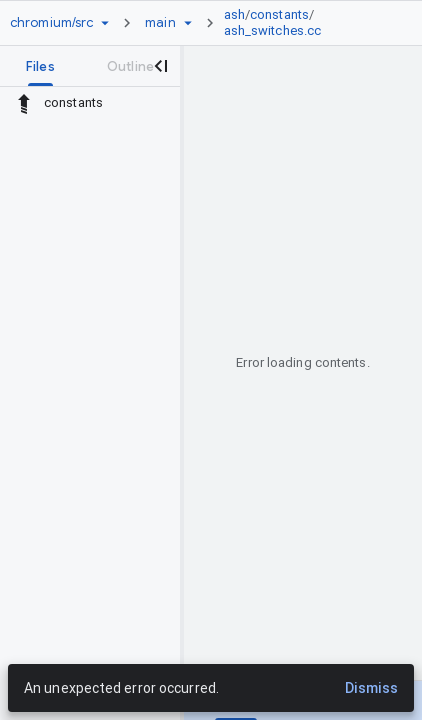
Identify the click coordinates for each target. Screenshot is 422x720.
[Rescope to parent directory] (24, 103)
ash (234, 14)
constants (279, 14)
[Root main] (160, 23)
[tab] (40, 66)
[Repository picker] (105, 23)
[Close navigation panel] (160, 66)
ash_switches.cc (273, 30)
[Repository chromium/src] (51, 23)
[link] (305, 23)
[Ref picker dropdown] (188, 23)
